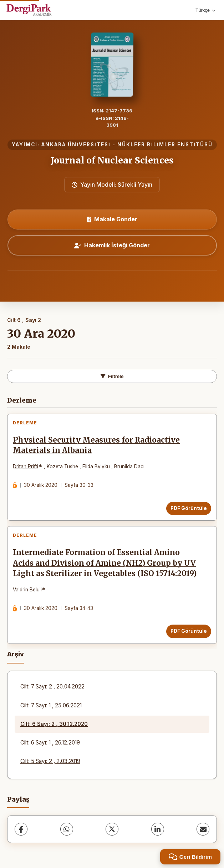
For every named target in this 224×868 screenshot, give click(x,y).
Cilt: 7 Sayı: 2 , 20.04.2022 (52, 687)
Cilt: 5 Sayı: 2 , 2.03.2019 (50, 761)
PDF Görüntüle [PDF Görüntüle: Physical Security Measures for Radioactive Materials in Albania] (189, 508)
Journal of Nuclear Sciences (112, 160)
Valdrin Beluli (27, 590)
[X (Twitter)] (112, 829)
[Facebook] (21, 829)
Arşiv (16, 654)
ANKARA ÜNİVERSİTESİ (76, 145)
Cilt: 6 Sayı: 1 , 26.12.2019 (50, 743)
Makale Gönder (112, 219)
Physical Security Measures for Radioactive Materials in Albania (96, 445)
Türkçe (205, 10)
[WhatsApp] (67, 829)
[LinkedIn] (158, 829)
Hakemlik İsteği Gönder (112, 245)
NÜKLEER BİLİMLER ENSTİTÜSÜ (165, 145)
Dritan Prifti (26, 466)
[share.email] (203, 829)
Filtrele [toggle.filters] (112, 376)
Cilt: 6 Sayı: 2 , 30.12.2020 (54, 724)
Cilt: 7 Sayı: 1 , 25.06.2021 (51, 705)
